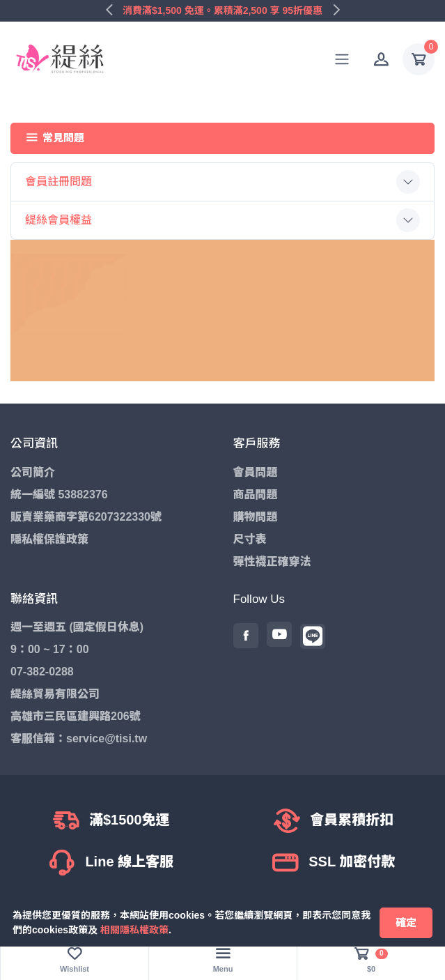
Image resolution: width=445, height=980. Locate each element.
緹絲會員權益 (58, 220)
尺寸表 (250, 539)
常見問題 (55, 138)
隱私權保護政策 (49, 539)
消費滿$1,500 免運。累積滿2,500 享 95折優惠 (222, 10)
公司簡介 (33, 472)
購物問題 (256, 517)
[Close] (406, 923)
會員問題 (256, 472)
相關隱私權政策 (134, 930)
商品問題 (256, 495)
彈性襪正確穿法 (272, 561)
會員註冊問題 (58, 182)
